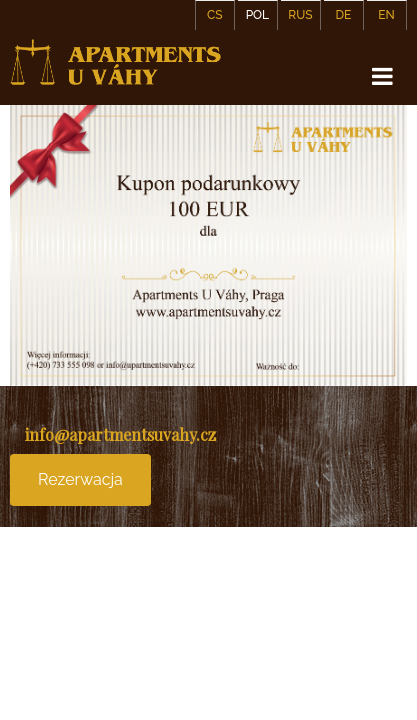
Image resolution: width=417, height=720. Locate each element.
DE (344, 15)
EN (386, 15)
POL (257, 15)
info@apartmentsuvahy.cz (120, 434)
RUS (300, 15)
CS (215, 15)
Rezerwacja (80, 479)
